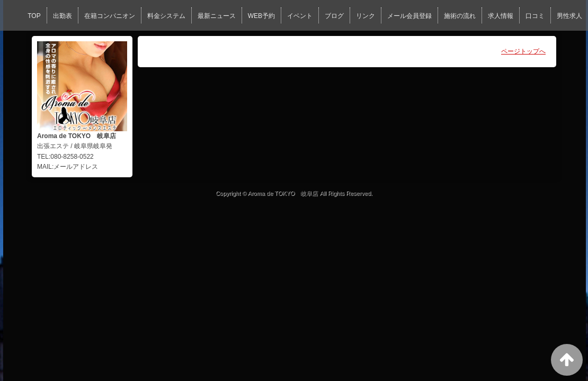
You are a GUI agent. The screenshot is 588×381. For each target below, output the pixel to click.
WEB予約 (261, 16)
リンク (366, 16)
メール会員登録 (409, 16)
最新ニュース (217, 16)
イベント (300, 16)
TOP (34, 16)
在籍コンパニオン (110, 16)
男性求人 (569, 16)
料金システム (166, 16)
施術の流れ (460, 16)
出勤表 (63, 16)
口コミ (535, 16)
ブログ (334, 16)
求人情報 (501, 16)
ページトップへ (523, 51)
